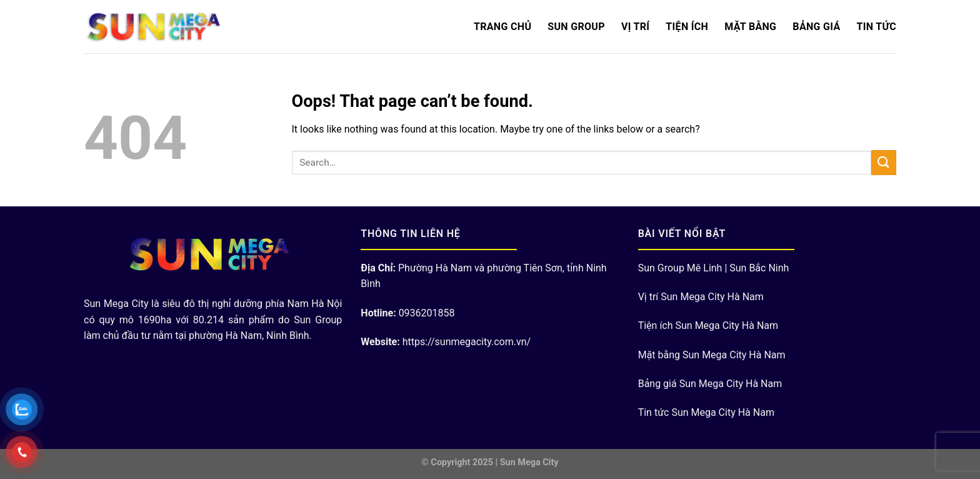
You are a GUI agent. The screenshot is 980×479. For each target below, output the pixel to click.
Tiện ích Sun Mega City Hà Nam (708, 325)
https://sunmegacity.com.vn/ (467, 342)
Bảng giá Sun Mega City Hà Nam (710, 384)
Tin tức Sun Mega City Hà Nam (706, 412)
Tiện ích (687, 27)
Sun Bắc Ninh (759, 268)
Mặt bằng (750, 27)
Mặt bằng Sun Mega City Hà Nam (712, 355)
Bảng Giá (816, 27)
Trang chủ (502, 27)
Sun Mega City (529, 462)
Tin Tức (877, 27)
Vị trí (635, 27)
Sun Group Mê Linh (680, 268)
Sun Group (576, 27)
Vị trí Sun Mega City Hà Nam (701, 297)
